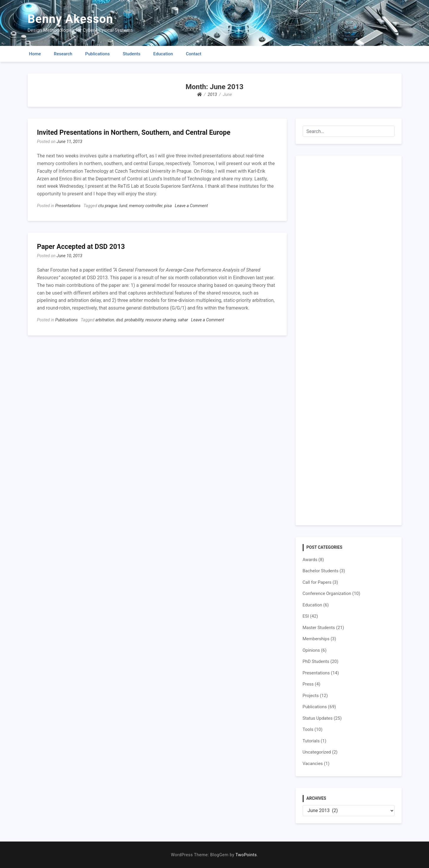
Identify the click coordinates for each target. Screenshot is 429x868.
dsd (119, 320)
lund (123, 206)
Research (63, 54)
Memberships (316, 639)
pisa (168, 206)
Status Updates (318, 718)
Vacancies (313, 764)
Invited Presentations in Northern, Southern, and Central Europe (134, 133)
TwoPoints (246, 855)
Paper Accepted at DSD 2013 (81, 247)
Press (308, 684)
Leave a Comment (191, 206)
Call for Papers (317, 582)
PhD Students (316, 661)
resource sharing (161, 320)
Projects (311, 696)
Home (35, 54)
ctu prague (108, 206)
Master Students (319, 628)
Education (163, 54)
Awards (310, 560)
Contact (194, 54)
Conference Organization (327, 593)
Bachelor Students (321, 571)
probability (134, 320)
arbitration (105, 320)
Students (132, 54)
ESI (306, 616)
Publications (97, 54)
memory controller (146, 206)
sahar (183, 320)
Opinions (311, 650)
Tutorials (311, 741)
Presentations (68, 206)
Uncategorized (317, 752)
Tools (308, 729)
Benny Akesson (71, 19)
